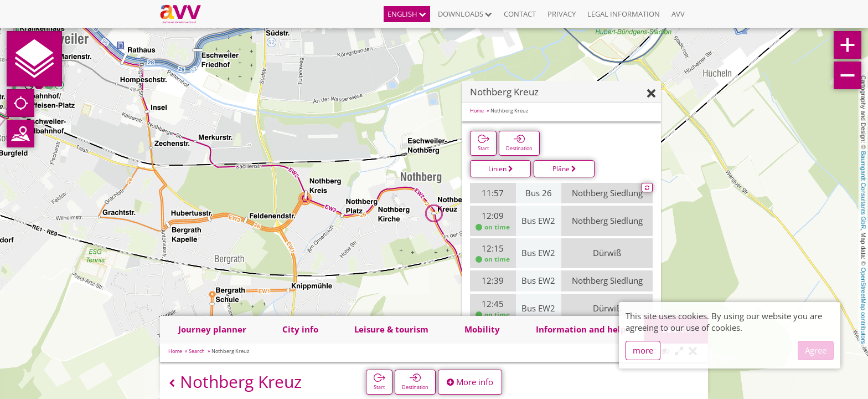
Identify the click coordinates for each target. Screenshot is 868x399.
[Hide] (651, 94)
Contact (520, 14)
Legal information (624, 14)
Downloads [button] (465, 14)
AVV (678, 14)
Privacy (562, 14)
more (643, 350)
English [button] (407, 14)
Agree (816, 350)
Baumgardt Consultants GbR (864, 190)
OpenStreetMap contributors (864, 305)
